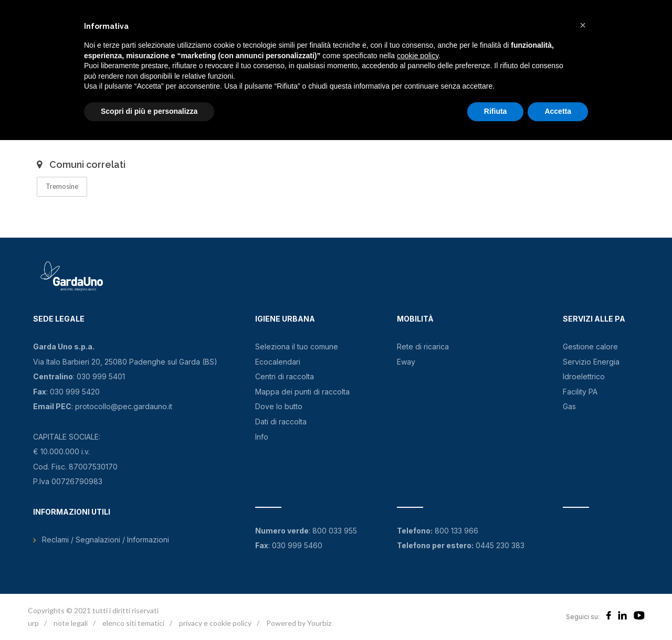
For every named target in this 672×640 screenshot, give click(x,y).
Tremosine (62, 186)
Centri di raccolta (285, 376)
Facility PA (580, 392)
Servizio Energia (591, 362)
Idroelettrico (584, 376)
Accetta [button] (558, 111)
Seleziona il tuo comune (297, 346)
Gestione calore (590, 346)
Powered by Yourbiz (299, 623)
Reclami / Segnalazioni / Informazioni (106, 540)
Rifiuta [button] (496, 111)
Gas (569, 406)
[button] (583, 25)
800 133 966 (456, 531)
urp (33, 623)
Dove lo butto (279, 406)
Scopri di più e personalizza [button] (149, 111)
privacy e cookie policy (215, 623)
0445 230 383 (500, 545)
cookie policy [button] (418, 56)
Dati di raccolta (281, 422)
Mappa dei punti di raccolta (302, 392)
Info (262, 437)
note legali (71, 623)
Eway (406, 362)
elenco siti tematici (133, 623)
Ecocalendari (278, 362)
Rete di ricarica (423, 346)
